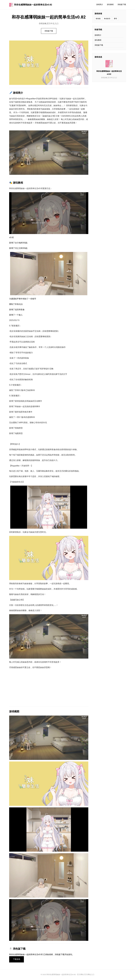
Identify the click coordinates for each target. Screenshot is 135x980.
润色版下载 (122, 5)
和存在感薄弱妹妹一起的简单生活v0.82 (31, 5)
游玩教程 (110, 5)
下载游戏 (17, 959)
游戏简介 (100, 5)
